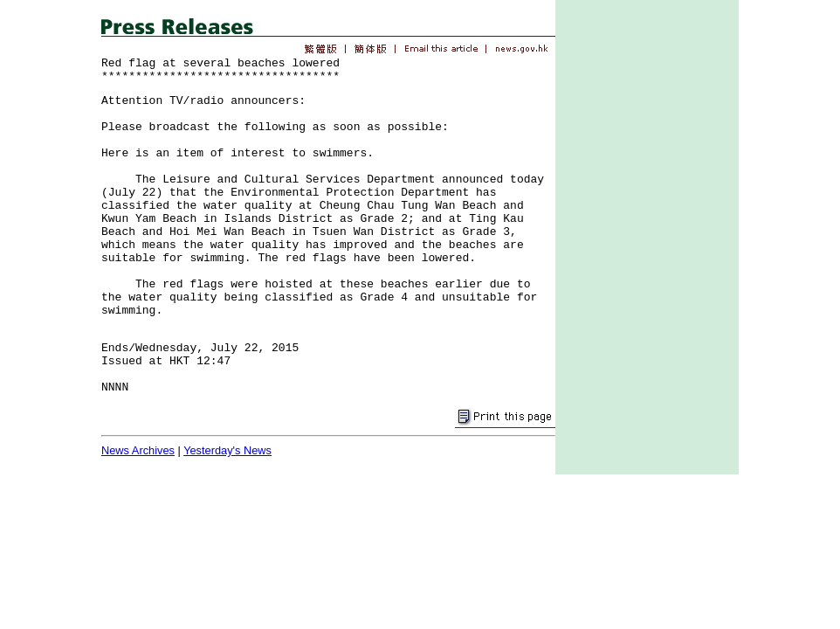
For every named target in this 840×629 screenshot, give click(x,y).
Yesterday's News (227, 450)
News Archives (138, 450)
